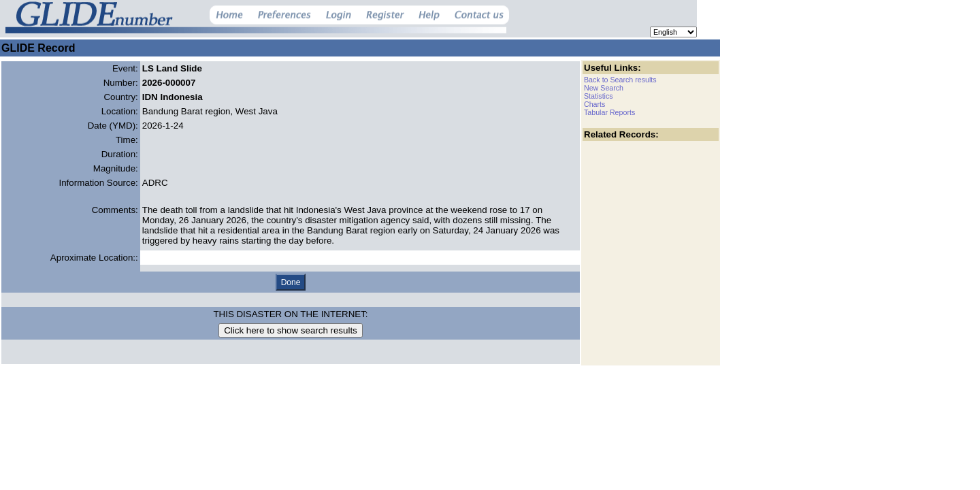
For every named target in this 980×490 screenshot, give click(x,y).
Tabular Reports (609, 112)
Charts (594, 104)
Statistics (599, 96)
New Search (604, 88)
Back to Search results (620, 80)
